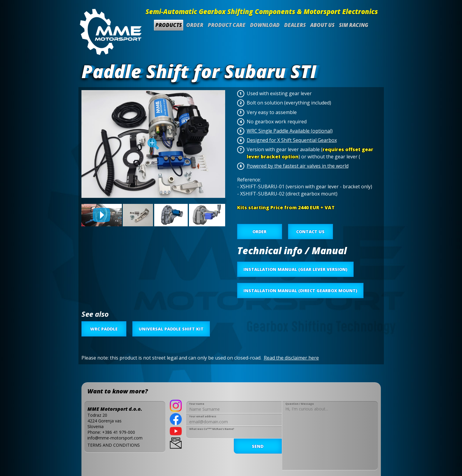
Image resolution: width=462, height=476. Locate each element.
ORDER (259, 232)
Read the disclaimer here (291, 358)
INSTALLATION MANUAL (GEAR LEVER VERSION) (295, 269)
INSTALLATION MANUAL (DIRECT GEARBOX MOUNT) (300, 291)
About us (322, 25)
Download (265, 25)
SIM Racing (354, 25)
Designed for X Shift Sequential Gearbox (292, 140)
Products (169, 25)
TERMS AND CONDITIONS (114, 445)
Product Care (227, 25)
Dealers (295, 25)
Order (195, 25)
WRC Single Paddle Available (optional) (290, 131)
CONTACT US (310, 232)
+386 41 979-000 (119, 432)
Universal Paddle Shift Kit (171, 329)
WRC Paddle (104, 329)
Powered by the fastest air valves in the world (298, 166)
